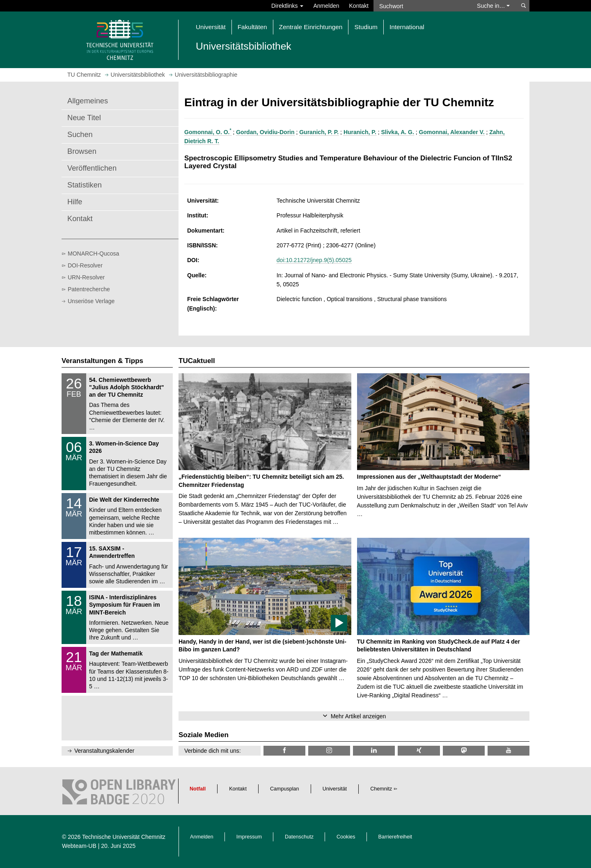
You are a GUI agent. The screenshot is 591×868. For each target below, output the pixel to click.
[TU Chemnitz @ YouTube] (509, 750)
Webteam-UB (79, 846)
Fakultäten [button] (252, 27)
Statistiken (85, 185)
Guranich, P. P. (319, 132)
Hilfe (75, 202)
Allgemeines (88, 101)
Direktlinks (287, 6)
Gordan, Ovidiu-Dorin (265, 132)
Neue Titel (84, 118)
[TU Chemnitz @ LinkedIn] (374, 750)
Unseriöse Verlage (91, 301)
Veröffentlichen (92, 168)
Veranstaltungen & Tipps (102, 361)
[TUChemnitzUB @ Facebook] (284, 750)
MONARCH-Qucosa (93, 254)
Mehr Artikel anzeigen (358, 716)
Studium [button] (366, 27)
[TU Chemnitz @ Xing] (419, 750)
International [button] (407, 27)
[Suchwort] (421, 6)
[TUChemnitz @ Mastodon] (464, 750)
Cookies (346, 837)
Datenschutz (299, 837)
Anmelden (326, 6)
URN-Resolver (86, 277)
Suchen (80, 135)
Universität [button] (211, 27)
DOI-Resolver (85, 265)
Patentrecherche (89, 289)
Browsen (82, 151)
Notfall (198, 789)
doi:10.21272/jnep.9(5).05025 (314, 260)
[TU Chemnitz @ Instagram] (329, 750)
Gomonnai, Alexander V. (452, 132)
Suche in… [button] (493, 6)
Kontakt (359, 6)
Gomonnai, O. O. (208, 132)
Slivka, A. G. (397, 132)
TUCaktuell (197, 361)
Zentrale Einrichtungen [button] (311, 27)
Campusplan (285, 789)
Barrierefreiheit (395, 837)
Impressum (249, 837)
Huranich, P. (360, 132)
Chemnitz (381, 789)
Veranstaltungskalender (104, 751)
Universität (335, 789)
